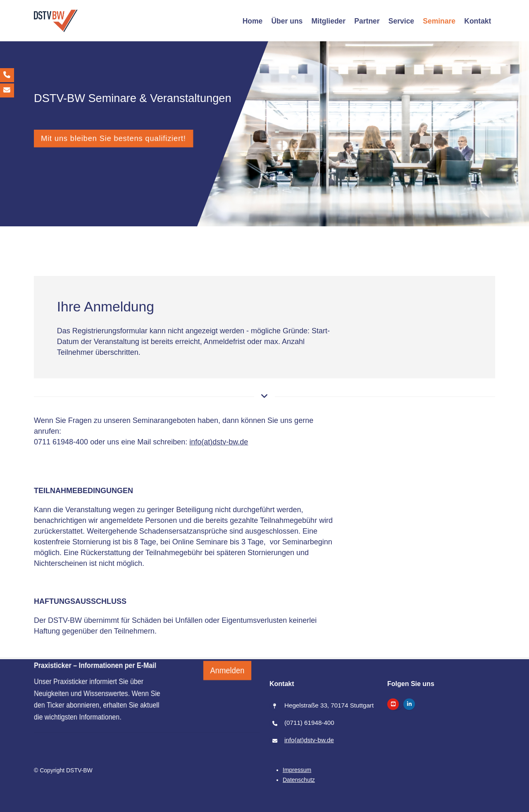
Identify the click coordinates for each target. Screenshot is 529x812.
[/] (56, 21)
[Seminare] (439, 21)
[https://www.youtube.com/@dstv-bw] (393, 704)
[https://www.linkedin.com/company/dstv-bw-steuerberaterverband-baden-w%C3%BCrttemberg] (409, 704)
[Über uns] (287, 21)
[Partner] (367, 21)
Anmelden (228, 688)
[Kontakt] (478, 21)
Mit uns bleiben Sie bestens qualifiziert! (113, 138)
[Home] (253, 21)
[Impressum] (297, 770)
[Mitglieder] (329, 21)
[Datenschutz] (299, 780)
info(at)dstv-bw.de (219, 442)
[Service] (401, 21)
